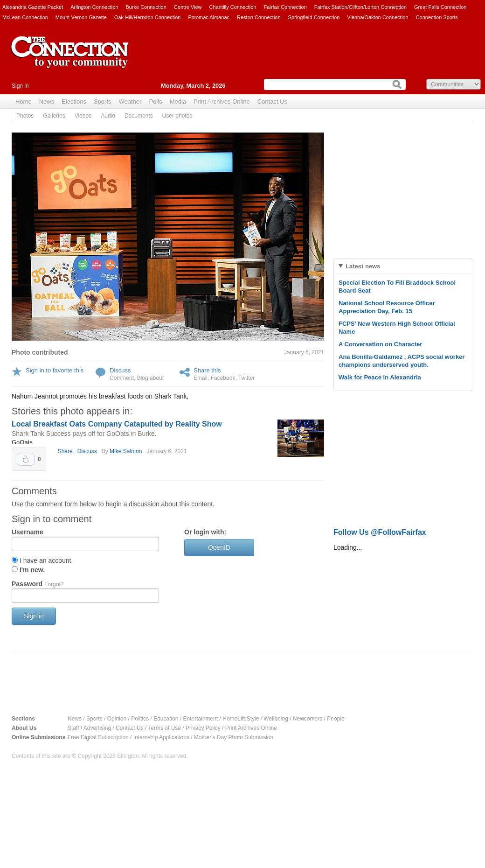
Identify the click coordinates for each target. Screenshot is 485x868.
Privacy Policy (203, 728)
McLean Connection (25, 17)
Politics (140, 719)
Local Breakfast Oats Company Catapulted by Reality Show (117, 424)
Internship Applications (161, 737)
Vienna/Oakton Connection (378, 17)
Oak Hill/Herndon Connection (147, 17)
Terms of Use (164, 728)
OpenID (219, 547)
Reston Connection (259, 17)
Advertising (97, 728)
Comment (122, 378)
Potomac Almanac (209, 17)
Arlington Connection (94, 7)
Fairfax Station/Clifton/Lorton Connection (360, 7)
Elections (74, 101)
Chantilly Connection (233, 7)
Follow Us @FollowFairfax (380, 532)
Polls (155, 101)
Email (201, 378)
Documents (139, 116)
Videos (83, 116)
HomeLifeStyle (241, 719)
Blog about (150, 378)
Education (166, 719)
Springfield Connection (314, 17)
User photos (177, 116)
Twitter (246, 378)
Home (24, 101)
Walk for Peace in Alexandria (380, 377)
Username (28, 532)
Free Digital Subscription (98, 737)
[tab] (403, 266)
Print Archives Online (222, 101)
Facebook (223, 378)
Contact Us (272, 101)
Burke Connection (146, 7)
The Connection (70, 59)
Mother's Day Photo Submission (234, 737)
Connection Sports (437, 17)
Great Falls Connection (440, 7)
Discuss (120, 370)
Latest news (363, 266)
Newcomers (308, 719)
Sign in (20, 86)
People (336, 719)
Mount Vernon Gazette (81, 17)
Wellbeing (276, 719)
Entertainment (201, 719)
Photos (25, 116)
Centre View (188, 7)
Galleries (54, 116)
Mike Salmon (126, 451)
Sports (103, 101)
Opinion (117, 719)
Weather (130, 101)
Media (178, 101)
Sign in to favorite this (55, 370)
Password (38, 584)
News (47, 101)
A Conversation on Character (380, 344)
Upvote (26, 459)
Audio (108, 116)
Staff (73, 728)
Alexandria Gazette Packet (33, 7)
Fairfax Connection (285, 7)
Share (65, 451)
